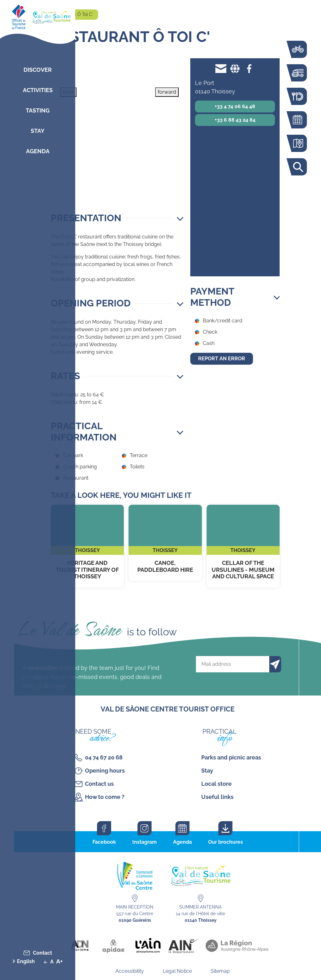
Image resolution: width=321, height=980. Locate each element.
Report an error (222, 359)
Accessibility (130, 971)
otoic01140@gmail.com (221, 68)
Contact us (99, 784)
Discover (38, 70)
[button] (117, 218)
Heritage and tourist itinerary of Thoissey (87, 546)
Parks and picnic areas (231, 757)
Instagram (145, 842)
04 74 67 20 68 (104, 757)
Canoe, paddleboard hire (165, 543)
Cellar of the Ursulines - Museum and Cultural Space (243, 546)
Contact (42, 953)
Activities (38, 90)
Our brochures (226, 842)
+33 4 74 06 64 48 (235, 106)
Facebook (249, 68)
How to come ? (105, 797)
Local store (216, 784)
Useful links (217, 797)
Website (235, 68)
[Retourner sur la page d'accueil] (38, 16)
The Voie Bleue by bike (297, 49)
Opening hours (105, 771)
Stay (38, 131)
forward (167, 92)
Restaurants (297, 96)
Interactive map (297, 143)
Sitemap (220, 971)
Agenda (38, 151)
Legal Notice (177, 971)
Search (297, 167)
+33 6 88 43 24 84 (235, 120)
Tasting (38, 110)
